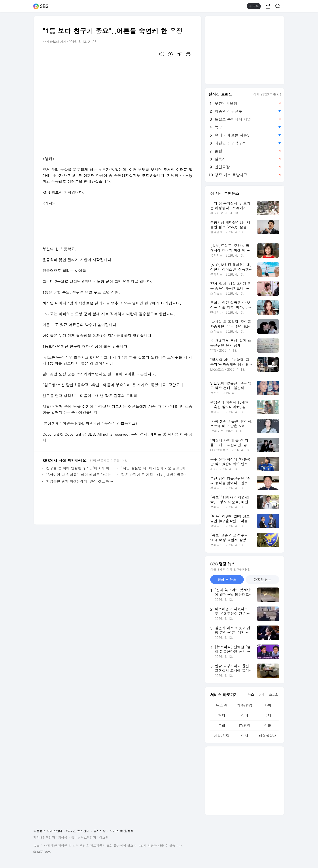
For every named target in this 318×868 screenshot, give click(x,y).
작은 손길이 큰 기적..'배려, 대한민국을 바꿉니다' (156, 475)
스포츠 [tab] (274, 694)
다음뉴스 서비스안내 (48, 831)
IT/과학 (245, 726)
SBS (44, 6)
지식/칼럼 (222, 736)
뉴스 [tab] (251, 694)
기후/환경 (245, 705)
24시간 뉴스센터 (78, 831)
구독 (254, 6)
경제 (222, 715)
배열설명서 (268, 736)
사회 (268, 705)
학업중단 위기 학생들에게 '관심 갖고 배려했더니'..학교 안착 (81, 481)
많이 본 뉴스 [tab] (227, 580)
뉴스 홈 (222, 705)
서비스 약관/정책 (122, 831)
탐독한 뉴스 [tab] (262, 580)
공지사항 (100, 831)
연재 (245, 736)
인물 (268, 726)
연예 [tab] (261, 694)
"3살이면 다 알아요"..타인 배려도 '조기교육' (81, 475)
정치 (245, 715)
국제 (268, 715)
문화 (222, 726)
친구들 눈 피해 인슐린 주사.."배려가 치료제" (81, 468)
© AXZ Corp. (43, 852)
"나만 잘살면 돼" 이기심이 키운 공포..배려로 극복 (156, 468)
